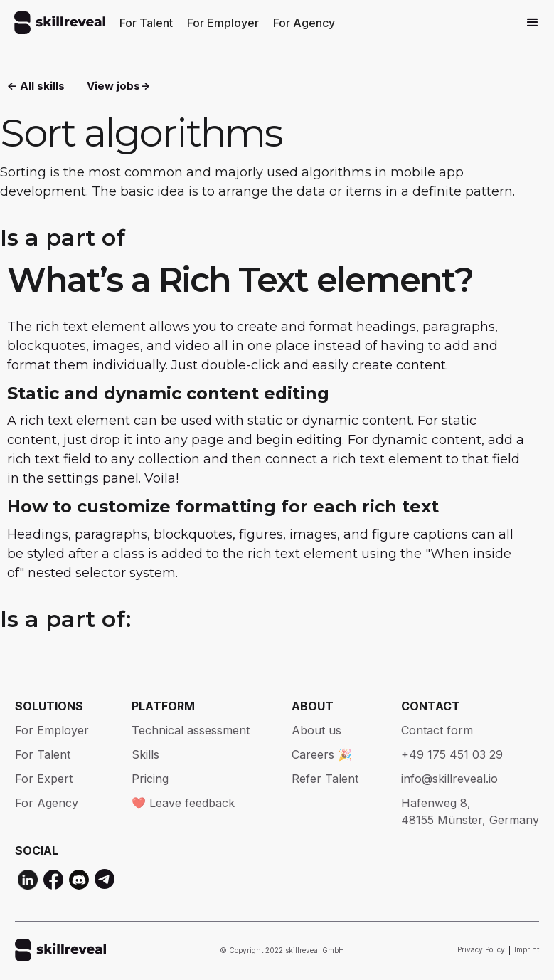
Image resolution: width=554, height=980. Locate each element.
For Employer (223, 23)
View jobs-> (118, 86)
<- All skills (36, 86)
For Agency (304, 23)
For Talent (146, 23)
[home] (60, 23)
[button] (533, 23)
